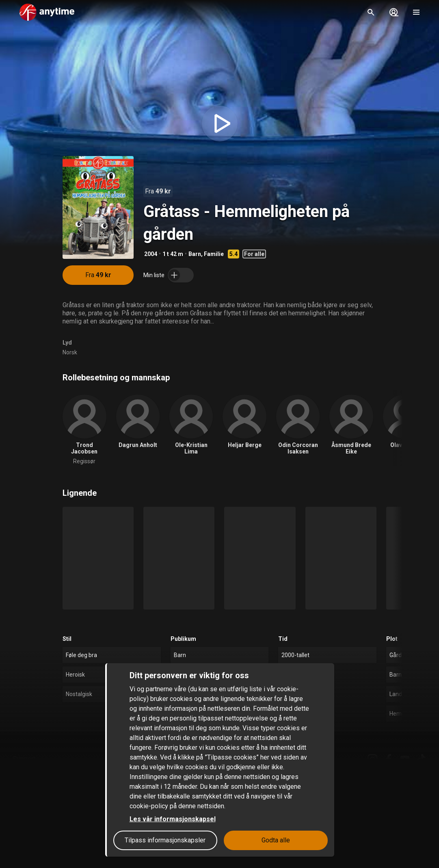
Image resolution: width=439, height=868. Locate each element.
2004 (151, 254)
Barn (195, 254)
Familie (214, 254)
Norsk (70, 352)
